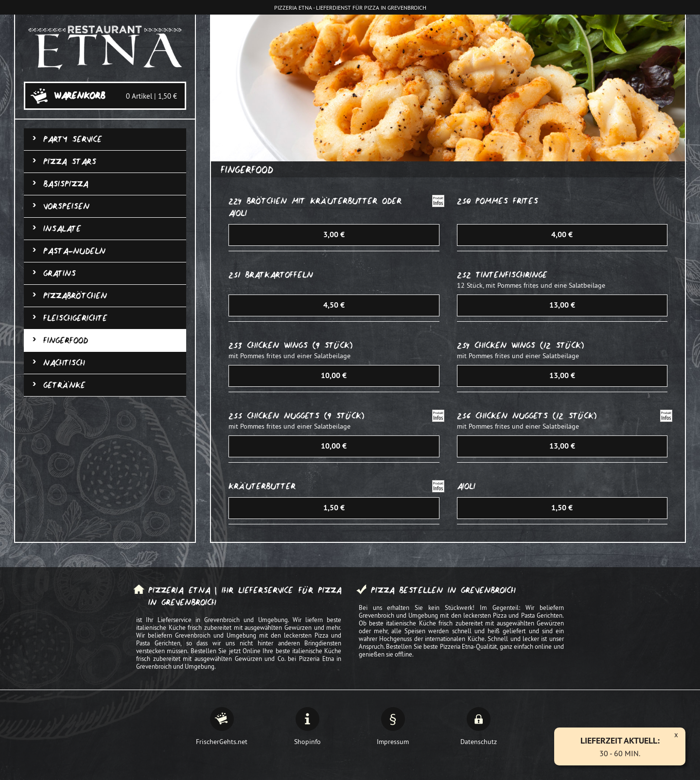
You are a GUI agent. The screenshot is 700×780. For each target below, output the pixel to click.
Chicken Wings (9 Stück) (300, 345)
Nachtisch (64, 363)
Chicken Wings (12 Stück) (529, 345)
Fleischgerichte (75, 318)
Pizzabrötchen (75, 296)
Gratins (60, 273)
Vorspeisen (66, 206)
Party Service (73, 139)
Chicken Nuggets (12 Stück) (536, 416)
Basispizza (66, 184)
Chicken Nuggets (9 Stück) (306, 416)
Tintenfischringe (512, 275)
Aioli (466, 486)
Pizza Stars (70, 162)
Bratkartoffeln (279, 275)
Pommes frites (507, 201)
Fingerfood (66, 340)
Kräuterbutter (262, 486)
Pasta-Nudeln (74, 251)
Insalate (62, 229)
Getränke (64, 385)
